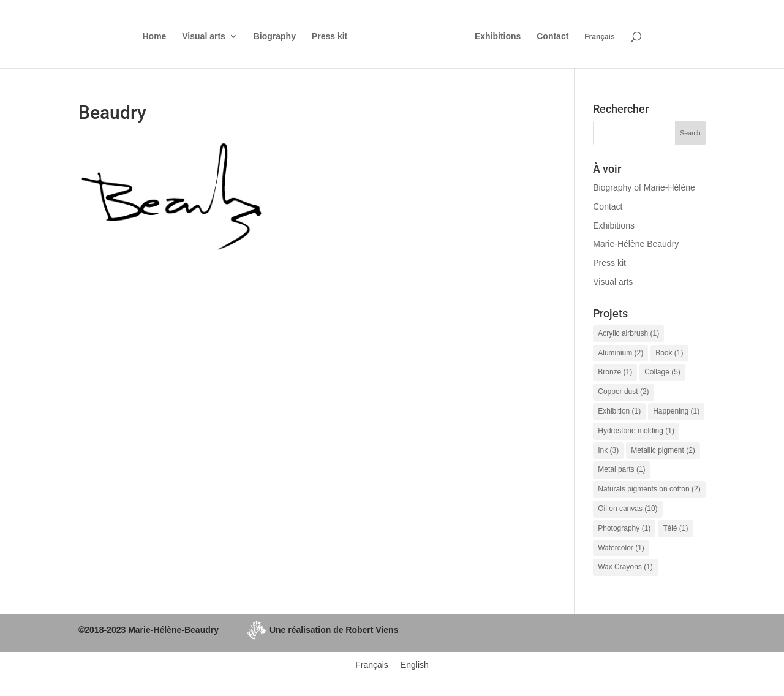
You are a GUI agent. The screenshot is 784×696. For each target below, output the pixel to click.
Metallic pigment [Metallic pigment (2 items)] (663, 450)
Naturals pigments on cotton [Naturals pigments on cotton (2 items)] (649, 489)
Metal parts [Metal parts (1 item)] (621, 469)
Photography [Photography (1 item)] (624, 528)
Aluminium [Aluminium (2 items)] (620, 353)
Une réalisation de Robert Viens (323, 630)
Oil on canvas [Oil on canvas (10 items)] (628, 509)
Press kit (330, 36)
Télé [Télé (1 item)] (675, 528)
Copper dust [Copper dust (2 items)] (623, 391)
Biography (275, 36)
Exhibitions (498, 36)
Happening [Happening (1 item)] (676, 411)
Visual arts (204, 36)
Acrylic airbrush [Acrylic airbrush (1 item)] (628, 333)
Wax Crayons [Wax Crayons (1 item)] (625, 567)
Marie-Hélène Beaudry (636, 244)
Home (154, 36)
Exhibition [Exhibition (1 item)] (619, 411)
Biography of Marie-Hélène (644, 187)
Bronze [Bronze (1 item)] (615, 372)
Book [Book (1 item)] (669, 353)
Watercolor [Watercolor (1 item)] (621, 548)
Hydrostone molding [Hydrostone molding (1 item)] (636, 431)
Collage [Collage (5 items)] (662, 372)
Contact (552, 36)
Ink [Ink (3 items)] (608, 450)
